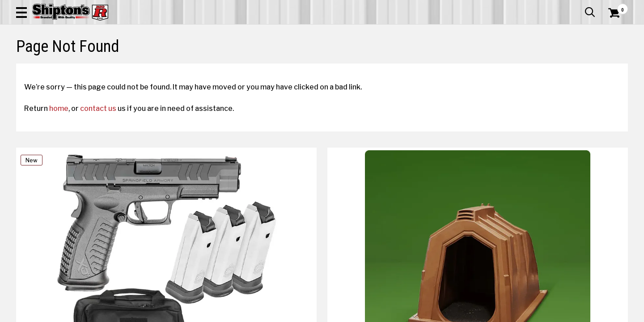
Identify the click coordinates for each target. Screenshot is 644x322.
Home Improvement (363, 66)
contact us (106, 184)
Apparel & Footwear (64, 66)
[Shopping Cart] (613, 32)
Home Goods (291, 66)
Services (616, 7)
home (67, 184)
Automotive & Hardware (154, 66)
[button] (352, 32)
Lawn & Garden (439, 66)
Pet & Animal (500, 66)
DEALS (611, 66)
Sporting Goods (564, 66)
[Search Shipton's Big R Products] (292, 32)
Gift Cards (538, 7)
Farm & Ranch (230, 66)
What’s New (578, 7)
